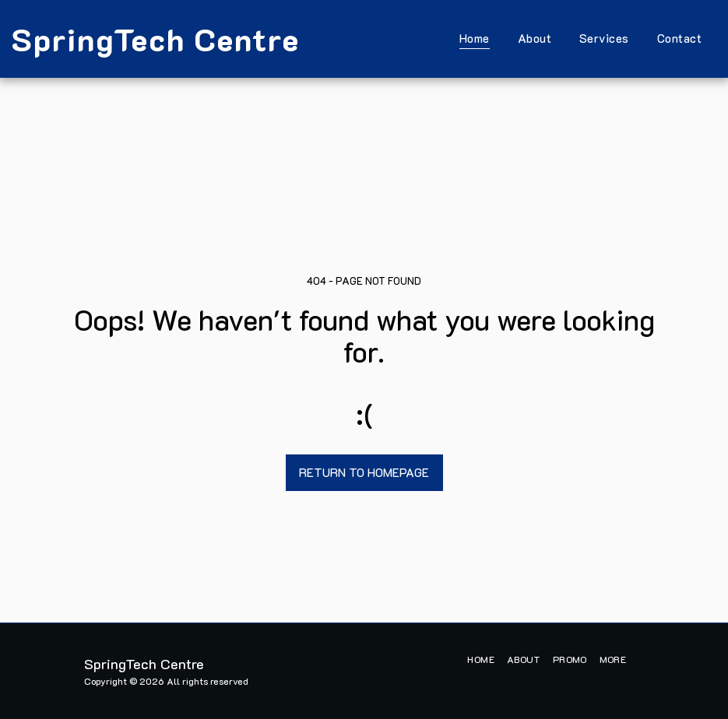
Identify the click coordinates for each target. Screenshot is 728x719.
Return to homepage (364, 472)
